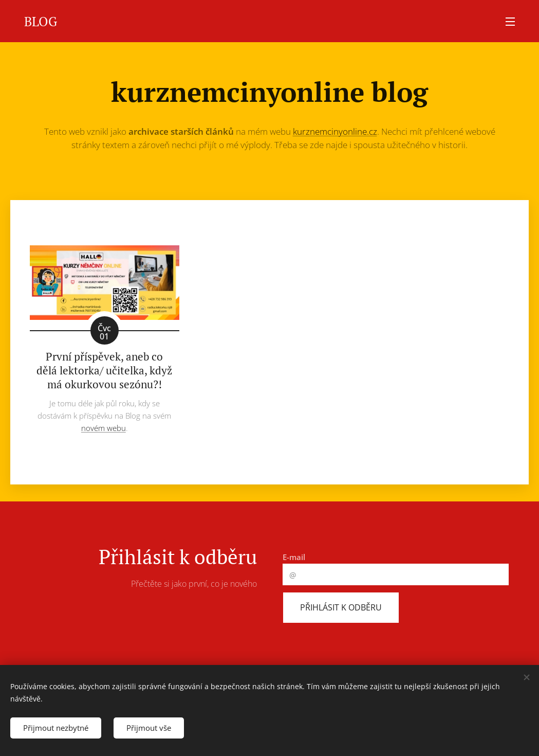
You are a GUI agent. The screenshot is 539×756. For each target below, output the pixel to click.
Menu (510, 22)
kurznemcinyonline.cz (335, 131)
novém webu (104, 428)
